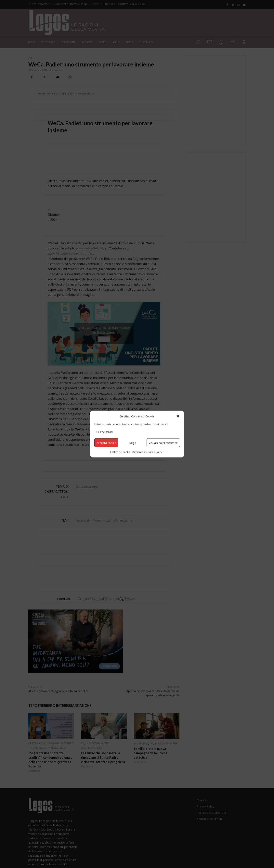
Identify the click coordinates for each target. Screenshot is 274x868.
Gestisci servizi (104, 432)
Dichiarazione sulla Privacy (147, 452)
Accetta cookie (106, 443)
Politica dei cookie (120, 452)
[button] (178, 416)
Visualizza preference (163, 443)
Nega (132, 443)
